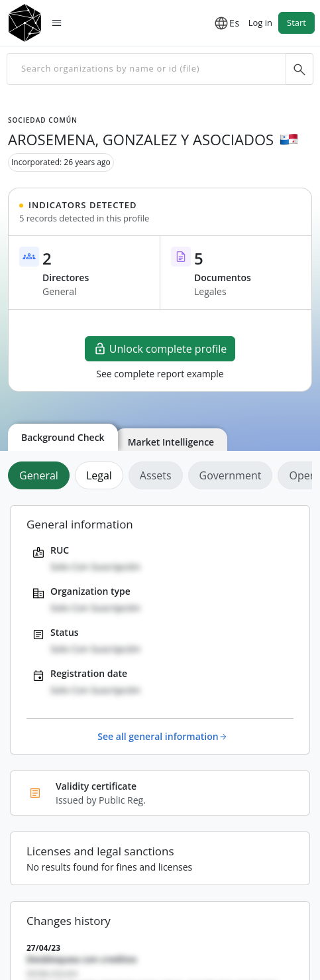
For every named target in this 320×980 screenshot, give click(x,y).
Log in (260, 23)
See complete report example (160, 374)
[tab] (41, 475)
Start (296, 23)
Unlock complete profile (160, 349)
